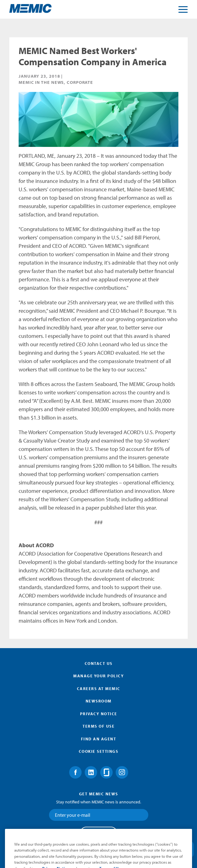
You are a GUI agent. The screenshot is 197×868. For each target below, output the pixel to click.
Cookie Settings (99, 751)
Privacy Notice (99, 714)
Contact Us (99, 663)
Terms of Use (98, 726)
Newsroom (99, 701)
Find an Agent (99, 739)
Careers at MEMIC (99, 688)
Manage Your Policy (98, 676)
